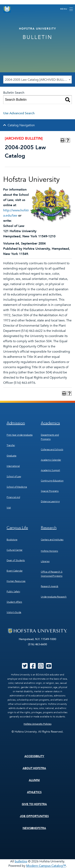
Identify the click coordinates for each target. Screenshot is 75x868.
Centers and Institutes (52, 540)
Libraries (45, 561)
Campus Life (17, 528)
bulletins (21, 861)
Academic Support (50, 470)
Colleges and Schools (52, 449)
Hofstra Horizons (49, 551)
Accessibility (34, 756)
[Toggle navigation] (66, 9)
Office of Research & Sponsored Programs (52, 574)
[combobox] (37, 80)
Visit (9, 508)
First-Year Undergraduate (20, 435)
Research (49, 528)
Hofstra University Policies (37, 724)
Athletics (34, 792)
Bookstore (12, 540)
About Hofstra (34, 768)
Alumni (34, 780)
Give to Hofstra (34, 804)
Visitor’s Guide (14, 612)
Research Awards (49, 586)
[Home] (7, 9)
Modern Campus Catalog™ (46, 866)
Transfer (11, 445)
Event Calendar (14, 571)
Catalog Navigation (21, 125)
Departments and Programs (50, 437)
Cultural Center (14, 550)
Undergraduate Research (54, 597)
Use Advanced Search (19, 113)
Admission (16, 423)
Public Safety (13, 592)
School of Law (14, 476)
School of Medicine (17, 487)
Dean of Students (16, 560)
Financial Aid (13, 497)
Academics (50, 423)
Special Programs (50, 491)
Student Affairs (14, 602)
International (13, 466)
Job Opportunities (34, 816)
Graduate (11, 456)
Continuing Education (52, 481)
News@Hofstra (34, 828)
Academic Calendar (51, 460)
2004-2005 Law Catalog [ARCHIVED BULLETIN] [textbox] (38, 80)
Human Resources (16, 581)
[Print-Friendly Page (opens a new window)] (63, 140)
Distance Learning (50, 501)
